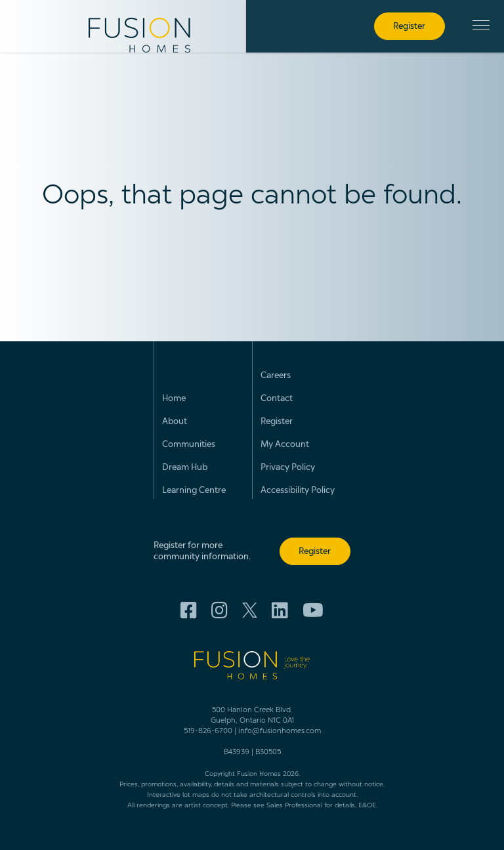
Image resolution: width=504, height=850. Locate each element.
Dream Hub (185, 468)
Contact (277, 399)
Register (277, 422)
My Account (285, 445)
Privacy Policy (288, 468)
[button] (481, 25)
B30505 (268, 753)
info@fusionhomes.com (280, 732)
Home (174, 399)
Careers (276, 376)
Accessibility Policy (298, 491)
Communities (189, 445)
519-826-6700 (208, 732)
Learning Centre (194, 491)
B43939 (237, 753)
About (175, 422)
